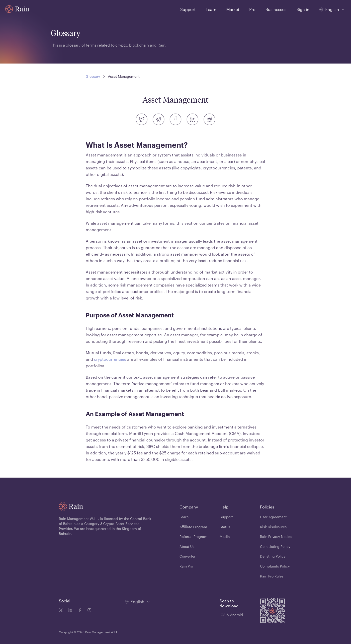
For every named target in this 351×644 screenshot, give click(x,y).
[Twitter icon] (61, 611)
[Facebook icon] (79, 611)
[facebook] (175, 119)
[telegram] (159, 119)
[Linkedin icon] (69, 611)
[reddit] (209, 119)
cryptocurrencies (110, 359)
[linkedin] (192, 119)
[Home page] (17, 9)
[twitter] (142, 119)
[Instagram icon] (88, 611)
